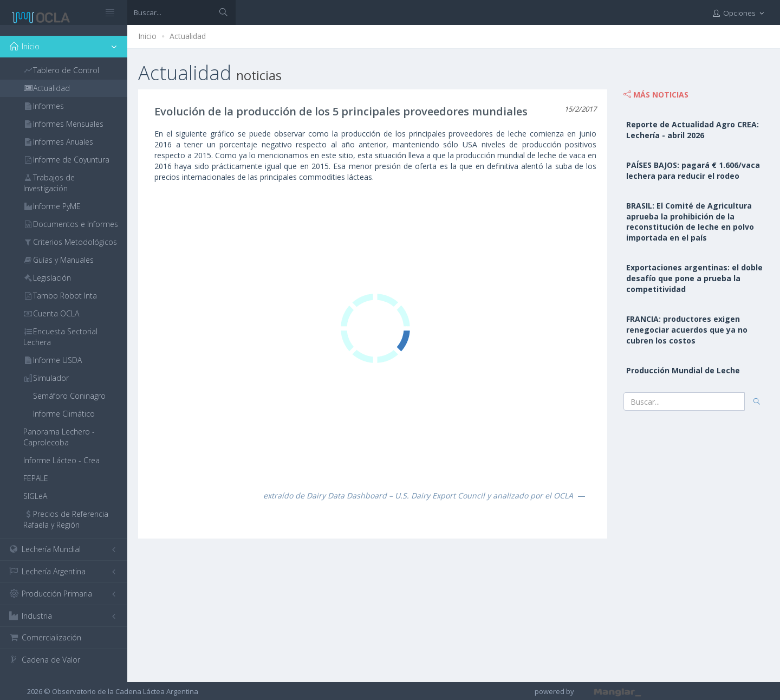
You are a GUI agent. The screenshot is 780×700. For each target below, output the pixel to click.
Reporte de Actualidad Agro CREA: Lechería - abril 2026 (693, 130)
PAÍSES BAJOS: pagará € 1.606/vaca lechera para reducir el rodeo (693, 170)
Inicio (147, 36)
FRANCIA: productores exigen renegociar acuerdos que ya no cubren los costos (687, 330)
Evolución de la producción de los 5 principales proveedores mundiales (341, 111)
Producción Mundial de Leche (683, 370)
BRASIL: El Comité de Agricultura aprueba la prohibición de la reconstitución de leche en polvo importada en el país (690, 222)
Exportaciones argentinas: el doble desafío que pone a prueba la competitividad (694, 278)
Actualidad (188, 36)
